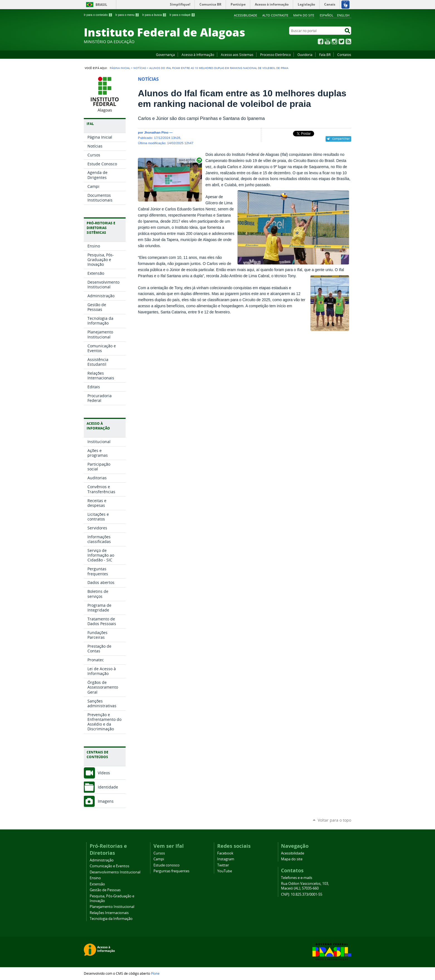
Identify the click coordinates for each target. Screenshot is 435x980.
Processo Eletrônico (275, 55)
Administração (102, 860)
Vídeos (104, 773)
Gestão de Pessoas (105, 890)
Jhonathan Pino (156, 132)
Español (327, 15)
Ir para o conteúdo (98, 15)
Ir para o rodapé (182, 15)
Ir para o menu (127, 15)
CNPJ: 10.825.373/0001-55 (302, 894)
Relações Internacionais (109, 913)
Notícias (140, 68)
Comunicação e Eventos (109, 866)
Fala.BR (325, 55)
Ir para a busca (154, 15)
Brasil (101, 5)
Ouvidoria (305, 55)
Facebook (321, 41)
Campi (159, 859)
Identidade (108, 787)
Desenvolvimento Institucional (115, 872)
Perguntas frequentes (171, 871)
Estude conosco (167, 865)
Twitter (341, 41)
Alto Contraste (275, 15)
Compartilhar (341, 139)
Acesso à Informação (198, 55)
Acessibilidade (245, 15)
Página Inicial (120, 68)
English (343, 15)
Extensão (97, 884)
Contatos (344, 55)
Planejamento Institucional (112, 907)
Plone (155, 973)
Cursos (159, 853)
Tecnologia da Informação (111, 919)
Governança (165, 55)
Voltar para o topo (334, 820)
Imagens (106, 801)
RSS (348, 41)
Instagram (334, 41)
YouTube (328, 41)
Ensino (95, 878)
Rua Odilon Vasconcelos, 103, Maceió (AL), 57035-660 (305, 886)
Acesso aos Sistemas (237, 55)
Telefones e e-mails (297, 878)
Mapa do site (304, 15)
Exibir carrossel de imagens (190, 160)
